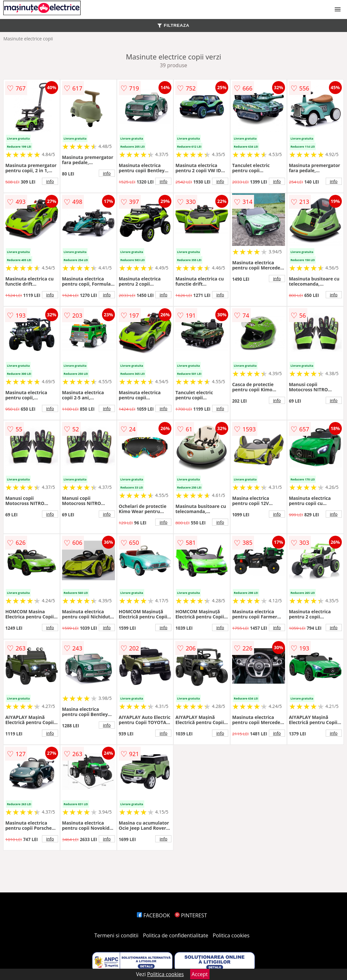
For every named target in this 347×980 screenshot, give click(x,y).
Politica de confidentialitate (176, 935)
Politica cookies (231, 935)
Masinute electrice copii (28, 39)
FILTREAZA (173, 25)
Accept (200, 974)
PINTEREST (191, 915)
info (50, 181)
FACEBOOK (153, 915)
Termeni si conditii (116, 935)
